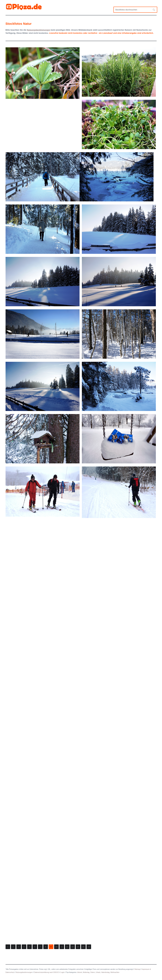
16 (89, 947)
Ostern (93, 972)
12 (67, 947)
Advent (80, 972)
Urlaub (98, 972)
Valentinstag (105, 972)
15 (83, 947)
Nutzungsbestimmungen (24, 972)
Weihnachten (115, 972)
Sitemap (137, 969)
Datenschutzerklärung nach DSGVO (46, 972)
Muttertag (86, 972)
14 (78, 947)
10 (56, 947)
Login (62, 972)
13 (72, 947)
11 (62, 947)
